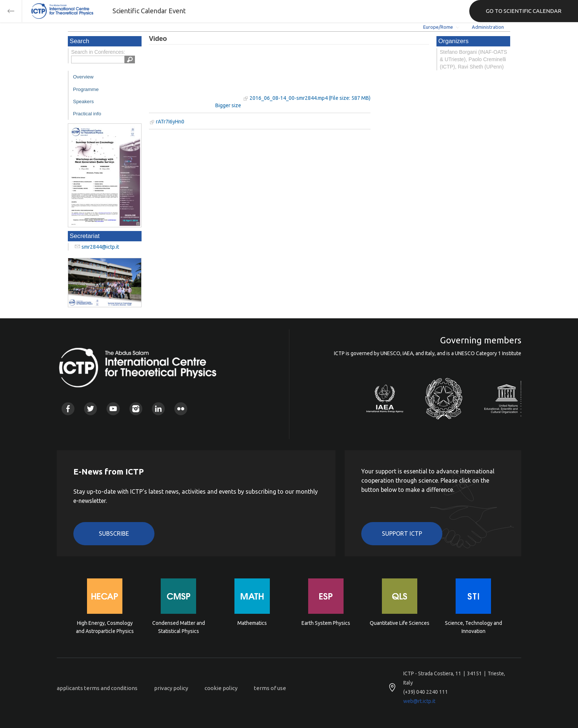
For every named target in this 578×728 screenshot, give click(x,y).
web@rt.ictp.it (419, 701)
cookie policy (221, 688)
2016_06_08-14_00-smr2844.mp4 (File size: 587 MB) (310, 98)
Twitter (90, 409)
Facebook (68, 409)
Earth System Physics (326, 623)
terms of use (270, 688)
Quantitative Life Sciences (400, 623)
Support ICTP (402, 533)
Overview (83, 77)
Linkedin (158, 409)
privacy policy (171, 688)
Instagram (136, 409)
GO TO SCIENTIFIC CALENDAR (524, 11)
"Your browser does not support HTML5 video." (195, 77)
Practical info (87, 114)
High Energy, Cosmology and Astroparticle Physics (105, 627)
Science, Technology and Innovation (473, 627)
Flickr (181, 409)
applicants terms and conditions (97, 688)
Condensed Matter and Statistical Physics (179, 627)
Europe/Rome (438, 27)
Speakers (83, 101)
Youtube (113, 409)
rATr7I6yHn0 (170, 122)
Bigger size (228, 105)
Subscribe (114, 533)
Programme (86, 89)
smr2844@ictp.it (100, 247)
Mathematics (252, 623)
